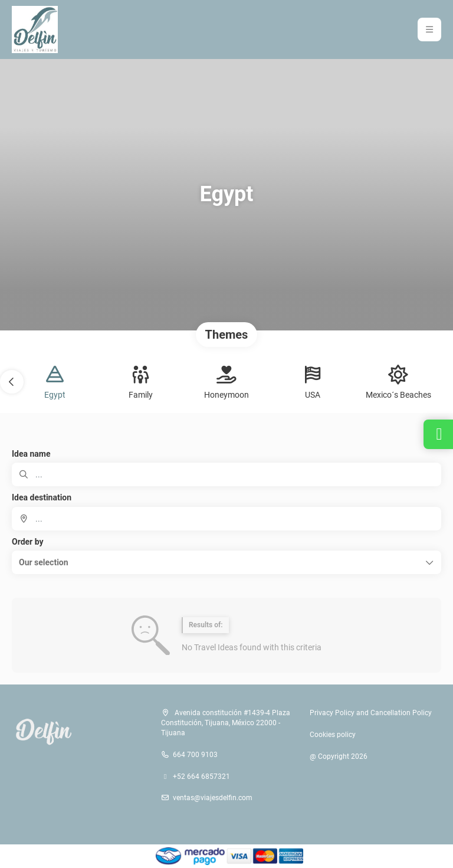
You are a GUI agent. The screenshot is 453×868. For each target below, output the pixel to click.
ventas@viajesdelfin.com (213, 798)
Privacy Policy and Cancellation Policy (371, 713)
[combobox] (226, 519)
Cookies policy (333, 735)
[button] (12, 382)
